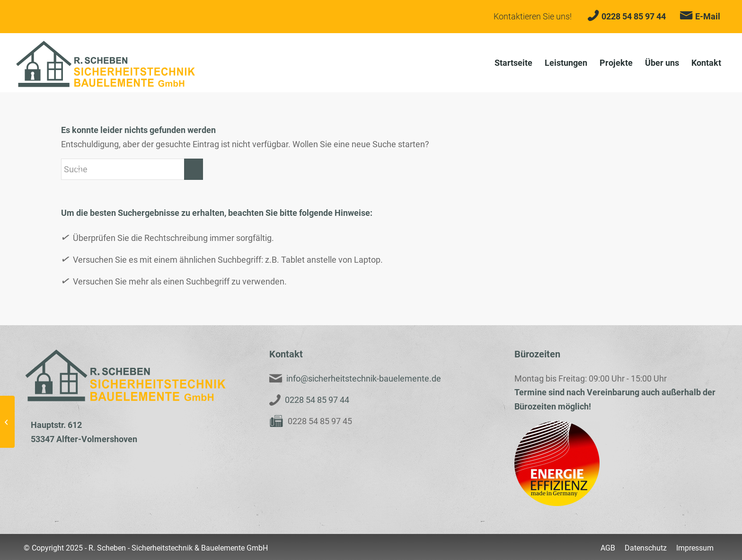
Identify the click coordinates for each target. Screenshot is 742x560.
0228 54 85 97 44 (634, 16)
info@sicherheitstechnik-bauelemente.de (364, 378)
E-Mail (708, 16)
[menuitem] (513, 63)
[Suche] (132, 169)
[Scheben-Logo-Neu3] (106, 64)
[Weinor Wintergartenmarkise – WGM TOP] (7, 422)
